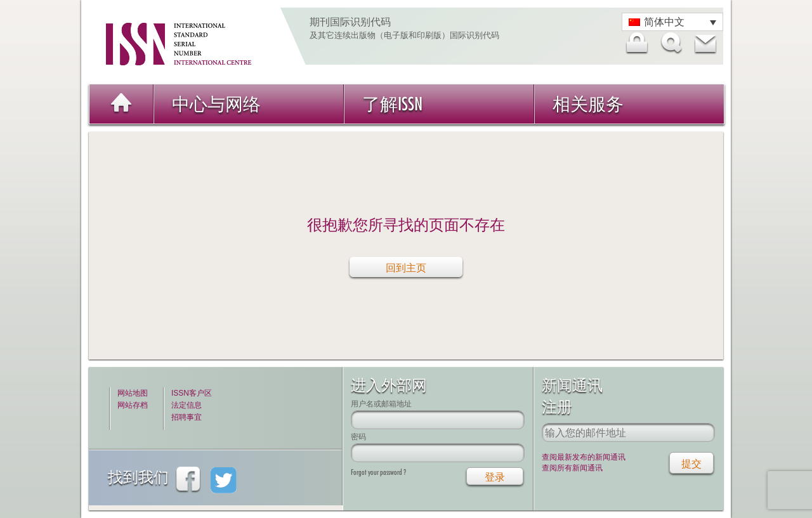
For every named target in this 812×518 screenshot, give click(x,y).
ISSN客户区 (192, 393)
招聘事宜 (187, 417)
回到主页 (406, 268)
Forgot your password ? (378, 472)
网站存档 (133, 405)
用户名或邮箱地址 (381, 404)
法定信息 (187, 405)
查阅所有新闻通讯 (572, 468)
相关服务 (588, 104)
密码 (358, 437)
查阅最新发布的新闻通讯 (584, 457)
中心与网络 (216, 104)
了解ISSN (392, 104)
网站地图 (133, 393)
